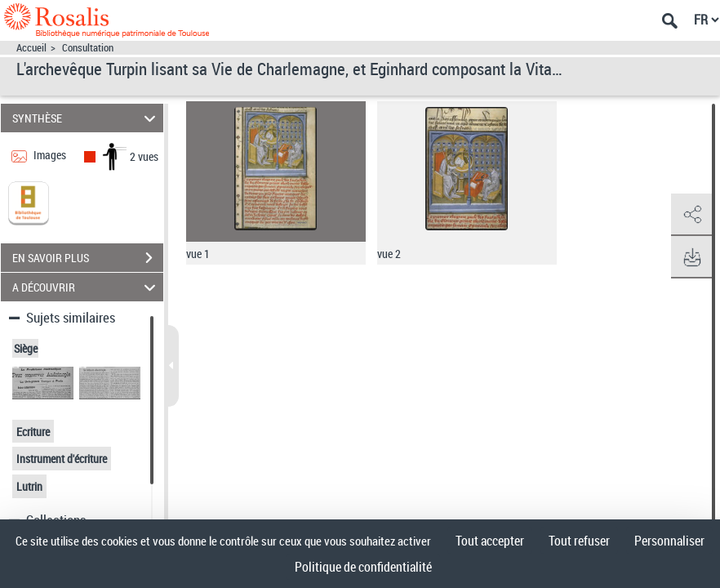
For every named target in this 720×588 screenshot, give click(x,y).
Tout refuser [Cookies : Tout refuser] (579, 541)
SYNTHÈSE (86, 118)
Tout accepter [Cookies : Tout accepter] (490, 541)
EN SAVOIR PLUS (88, 258)
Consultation (88, 48)
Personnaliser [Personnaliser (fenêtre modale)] (669, 541)
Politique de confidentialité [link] (363, 567)
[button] (691, 215)
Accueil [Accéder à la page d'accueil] (31, 48)
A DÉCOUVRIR (86, 287)
